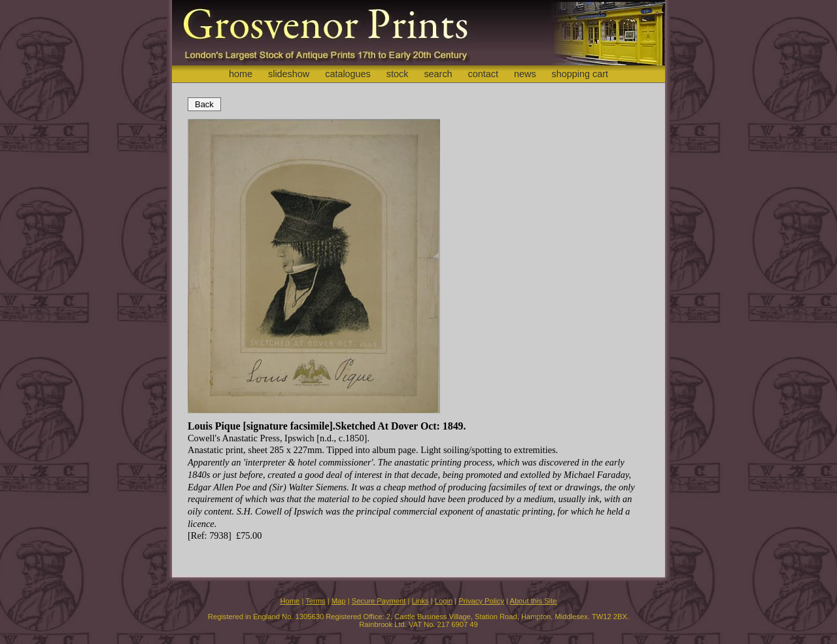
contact (483, 74)
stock (398, 74)
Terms (315, 601)
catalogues (348, 74)
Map (339, 601)
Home (290, 601)
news (525, 74)
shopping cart (580, 74)
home (241, 74)
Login (444, 601)
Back (204, 104)
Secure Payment (379, 601)
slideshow (289, 74)
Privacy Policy (481, 601)
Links (420, 601)
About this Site (533, 601)
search (438, 74)
